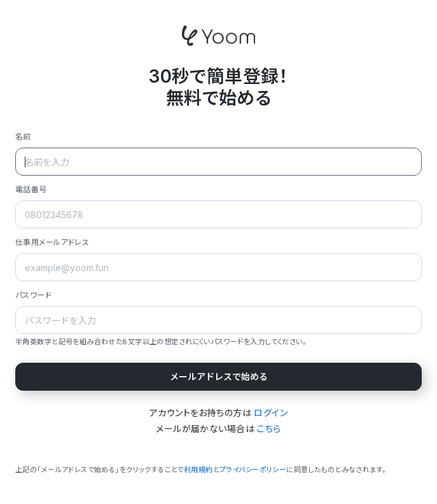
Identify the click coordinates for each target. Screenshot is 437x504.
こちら (269, 429)
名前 (23, 136)
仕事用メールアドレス (52, 242)
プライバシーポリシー (253, 470)
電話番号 (31, 189)
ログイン (271, 413)
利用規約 (198, 470)
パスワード (33, 295)
